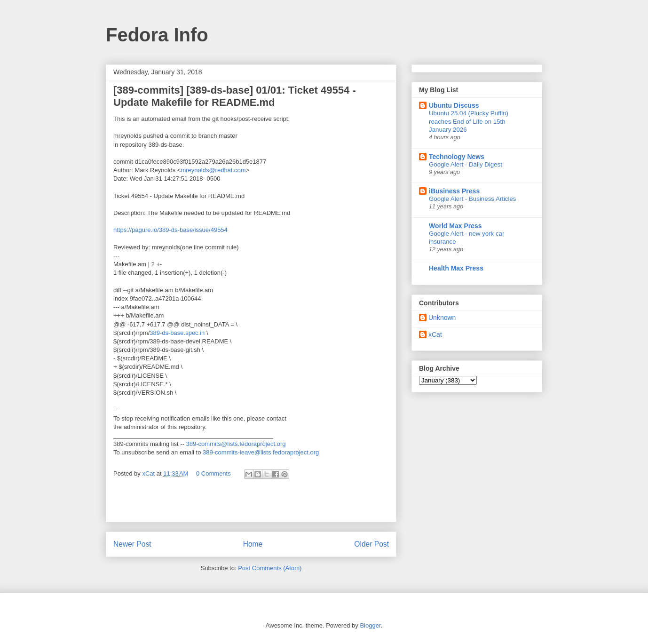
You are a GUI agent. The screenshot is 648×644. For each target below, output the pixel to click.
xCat (435, 334)
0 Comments (213, 473)
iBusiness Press (454, 191)
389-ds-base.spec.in (177, 333)
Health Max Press (456, 268)
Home (253, 544)
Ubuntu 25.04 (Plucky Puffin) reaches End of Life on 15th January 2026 (469, 121)
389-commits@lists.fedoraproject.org (236, 444)
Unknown (442, 318)
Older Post (371, 544)
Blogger (370, 625)
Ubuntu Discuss (454, 105)
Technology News (457, 157)
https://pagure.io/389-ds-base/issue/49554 (170, 230)
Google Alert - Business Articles (473, 199)
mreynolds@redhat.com (213, 170)
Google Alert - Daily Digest (466, 164)
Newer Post (132, 544)
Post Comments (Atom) (270, 568)
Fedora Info (157, 35)
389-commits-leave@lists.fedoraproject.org (261, 452)
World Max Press (455, 226)
